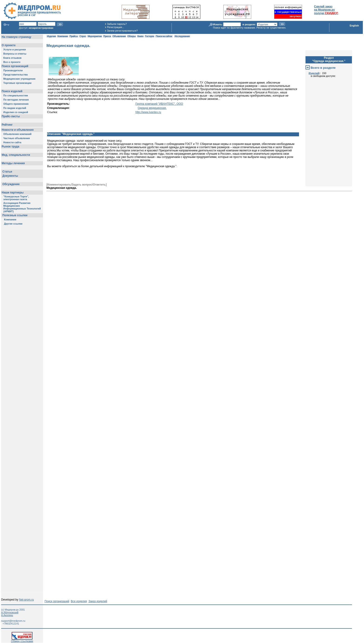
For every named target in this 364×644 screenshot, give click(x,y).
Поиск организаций (57, 601)
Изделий (314, 73)
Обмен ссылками (22, 640)
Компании (63, 36)
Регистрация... (115, 27)
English (354, 26)
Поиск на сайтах (164, 36)
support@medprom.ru (13, 621)
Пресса (107, 36)
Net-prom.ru (26, 600)
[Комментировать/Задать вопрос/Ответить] (76, 185)
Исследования (182, 36)
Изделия (51, 36)
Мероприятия (95, 36)
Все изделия (79, 601)
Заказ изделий (98, 601)
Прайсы (74, 36)
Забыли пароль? (117, 24)
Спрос (83, 36)
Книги (140, 36)
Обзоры (132, 36)
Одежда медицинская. (152, 108)
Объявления (119, 36)
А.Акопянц (7, 615)
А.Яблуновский (10, 612)
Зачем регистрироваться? (122, 31)
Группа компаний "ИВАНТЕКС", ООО (159, 104)
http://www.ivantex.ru (148, 112)
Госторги (150, 36)
